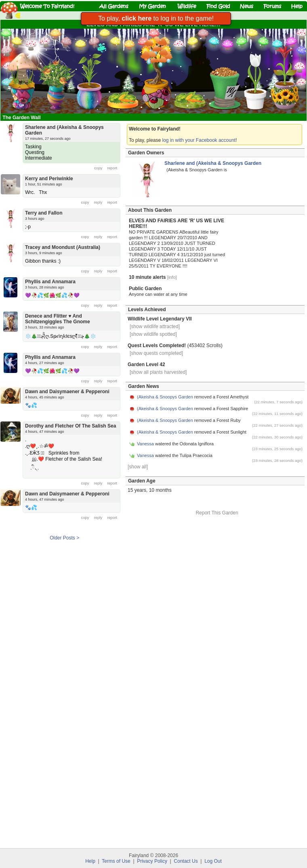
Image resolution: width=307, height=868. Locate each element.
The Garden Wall (22, 118)
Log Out (213, 861)
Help (90, 861)
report (112, 168)
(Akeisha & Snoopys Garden (165, 397)
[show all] (138, 467)
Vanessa (145, 444)
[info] (172, 277)
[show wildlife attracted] (155, 327)
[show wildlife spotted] (153, 334)
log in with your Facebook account (199, 140)
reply (98, 202)
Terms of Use (116, 861)
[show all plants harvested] (158, 372)
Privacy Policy (152, 861)
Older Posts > (64, 538)
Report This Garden (217, 513)
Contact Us (186, 861)
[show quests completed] (156, 353)
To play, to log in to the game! (156, 18)
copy (98, 168)
